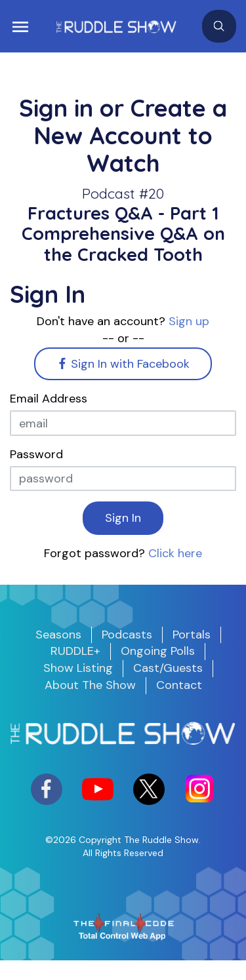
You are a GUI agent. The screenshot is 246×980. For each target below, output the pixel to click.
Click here (175, 553)
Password (36, 454)
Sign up (189, 321)
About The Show (90, 685)
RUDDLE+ (75, 651)
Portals (192, 635)
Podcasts (127, 635)
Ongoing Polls (158, 651)
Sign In (123, 518)
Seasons (58, 635)
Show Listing (78, 668)
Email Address (49, 399)
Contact (179, 685)
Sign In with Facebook (123, 364)
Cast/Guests (168, 668)
